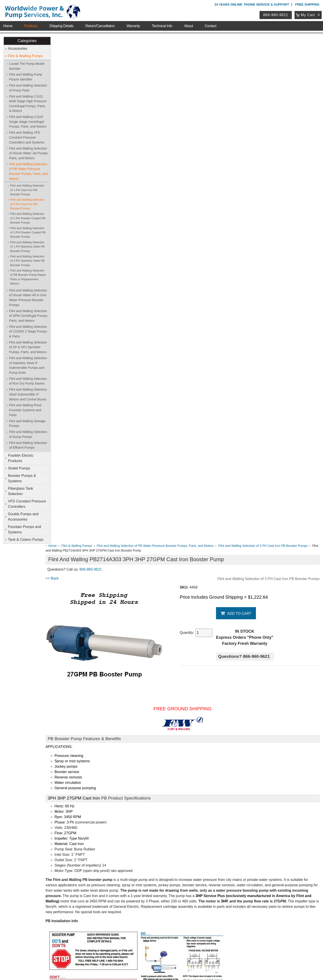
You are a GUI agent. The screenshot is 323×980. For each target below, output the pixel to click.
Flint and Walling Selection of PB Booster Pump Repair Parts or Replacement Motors (28, 277)
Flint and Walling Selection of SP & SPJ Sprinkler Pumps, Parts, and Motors (28, 347)
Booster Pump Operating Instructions (84, 739)
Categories (27, 41)
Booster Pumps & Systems (22, 478)
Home (8, 25)
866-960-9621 (276, 14)
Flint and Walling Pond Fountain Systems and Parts (25, 410)
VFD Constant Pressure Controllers (27, 504)
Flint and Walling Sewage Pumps (27, 424)
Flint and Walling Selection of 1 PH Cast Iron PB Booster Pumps (27, 190)
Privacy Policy (140, 957)
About (189, 25)
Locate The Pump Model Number (27, 66)
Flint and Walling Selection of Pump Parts (28, 88)
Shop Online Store (138, 828)
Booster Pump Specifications (77, 687)
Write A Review (303, 802)
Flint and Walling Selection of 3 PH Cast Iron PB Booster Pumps (27, 204)
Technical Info (162, 25)
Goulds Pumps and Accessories (23, 517)
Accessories (18, 49)
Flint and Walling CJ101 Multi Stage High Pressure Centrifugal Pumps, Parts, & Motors (28, 104)
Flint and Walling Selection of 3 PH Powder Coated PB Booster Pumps (28, 233)
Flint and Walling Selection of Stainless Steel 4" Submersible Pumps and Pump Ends (28, 365)
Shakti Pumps (19, 468)
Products (31, 25)
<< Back (61, 72)
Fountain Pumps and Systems (25, 529)
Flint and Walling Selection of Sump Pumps (28, 435)
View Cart (130, 918)
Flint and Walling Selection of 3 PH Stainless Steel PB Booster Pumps (27, 261)
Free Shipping (307, 4)
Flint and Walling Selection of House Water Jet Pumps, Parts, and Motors (29, 153)
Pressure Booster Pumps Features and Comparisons (96, 748)
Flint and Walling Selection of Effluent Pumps (28, 445)
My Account (132, 906)
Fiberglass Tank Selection (21, 491)
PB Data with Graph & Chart (77, 721)
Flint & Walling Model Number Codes (84, 696)
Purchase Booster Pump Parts (78, 781)
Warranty (133, 25)
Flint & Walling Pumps (26, 56)
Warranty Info (51, 857)
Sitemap (47, 840)
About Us (49, 828)
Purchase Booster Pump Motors (80, 772)
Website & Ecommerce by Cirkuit (161, 970)
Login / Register (134, 912)
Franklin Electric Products (21, 458)
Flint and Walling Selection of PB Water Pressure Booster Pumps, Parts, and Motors (28, 171)
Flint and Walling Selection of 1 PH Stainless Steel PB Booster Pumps (27, 247)
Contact (211, 25)
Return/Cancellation (100, 25)
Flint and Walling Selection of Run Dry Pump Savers (28, 381)
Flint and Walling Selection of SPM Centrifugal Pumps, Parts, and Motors (29, 316)
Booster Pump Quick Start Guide (80, 730)
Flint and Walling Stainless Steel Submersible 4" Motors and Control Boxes (28, 394)
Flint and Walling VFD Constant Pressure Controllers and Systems (27, 138)
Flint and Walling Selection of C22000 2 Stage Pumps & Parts (28, 331)
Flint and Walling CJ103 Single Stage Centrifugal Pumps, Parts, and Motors (28, 122)
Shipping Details (61, 25)
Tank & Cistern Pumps (26, 540)
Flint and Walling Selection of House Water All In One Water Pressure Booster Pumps (28, 298)
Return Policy (132, 924)
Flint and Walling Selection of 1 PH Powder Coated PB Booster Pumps (28, 218)
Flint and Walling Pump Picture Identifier (26, 77)
